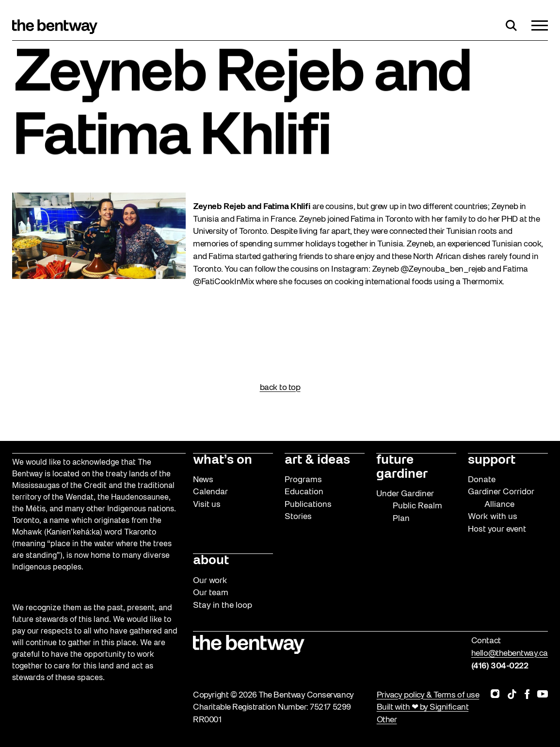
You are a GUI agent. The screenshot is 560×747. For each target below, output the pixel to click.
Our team (211, 593)
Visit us (207, 505)
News (203, 480)
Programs (303, 480)
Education (304, 492)
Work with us (493, 517)
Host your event (497, 529)
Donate (482, 480)
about (211, 561)
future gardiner (402, 467)
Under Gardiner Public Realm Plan (409, 506)
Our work (210, 581)
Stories (298, 517)
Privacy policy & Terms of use (428, 695)
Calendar (210, 492)
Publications (308, 505)
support (492, 460)
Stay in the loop (223, 606)
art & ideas (317, 460)
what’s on (223, 460)
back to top (280, 388)
